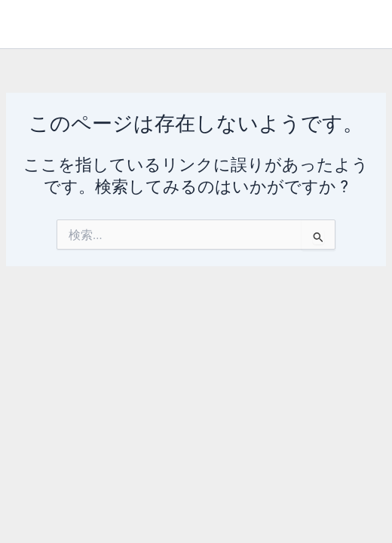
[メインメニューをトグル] (359, 25)
